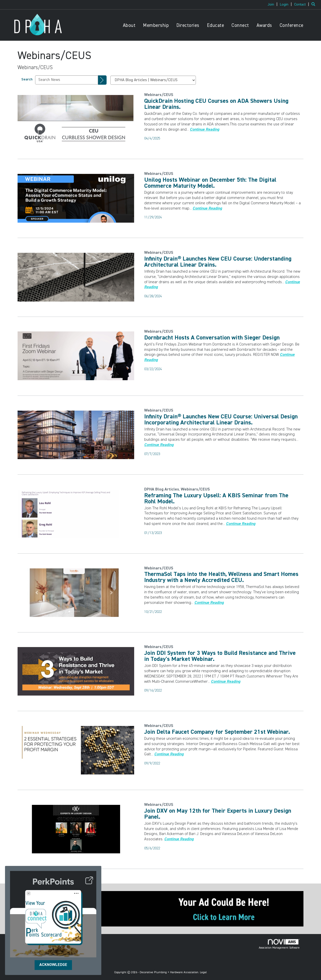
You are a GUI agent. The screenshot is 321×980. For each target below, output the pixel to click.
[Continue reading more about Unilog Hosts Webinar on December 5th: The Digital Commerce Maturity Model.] (207, 209)
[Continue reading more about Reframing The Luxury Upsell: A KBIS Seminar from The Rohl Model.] (241, 524)
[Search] (102, 80)
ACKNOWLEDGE (53, 965)
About (129, 26)
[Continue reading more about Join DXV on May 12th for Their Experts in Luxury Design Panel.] (179, 839)
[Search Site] (314, 5)
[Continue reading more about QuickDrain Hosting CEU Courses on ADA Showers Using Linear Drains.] (205, 130)
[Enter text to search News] (67, 80)
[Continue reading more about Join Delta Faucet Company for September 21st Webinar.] (169, 754)
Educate (216, 26)
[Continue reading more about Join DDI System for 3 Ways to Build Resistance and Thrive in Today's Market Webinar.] (226, 682)
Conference (292, 26)
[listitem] (273, 5)
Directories (188, 26)
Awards (264, 26)
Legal (203, 972)
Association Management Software (279, 944)
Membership (156, 26)
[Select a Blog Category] (153, 80)
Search (27, 79)
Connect (240, 26)
